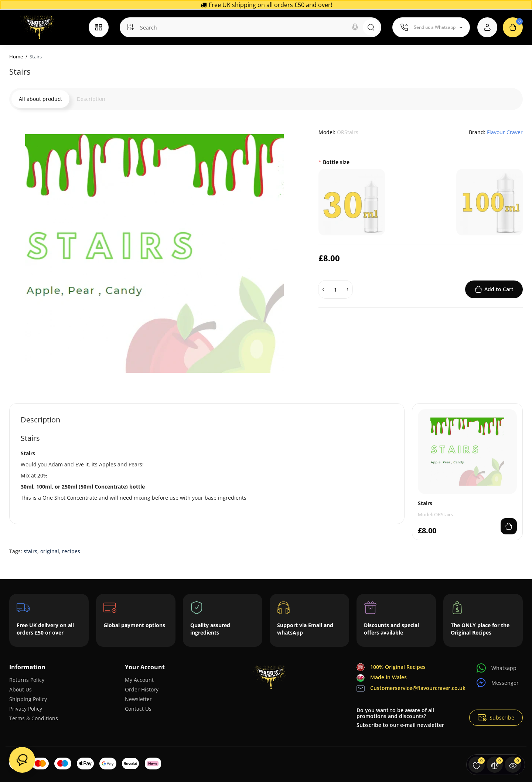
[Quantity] (335, 289)
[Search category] (130, 27)
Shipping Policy (28, 699)
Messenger (498, 683)
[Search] (355, 27)
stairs (30, 551)
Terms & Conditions (34, 718)
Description (91, 99)
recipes (71, 551)
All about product (40, 99)
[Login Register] (487, 27)
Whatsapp (497, 668)
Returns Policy (27, 680)
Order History (142, 689)
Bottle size (336, 162)
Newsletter (138, 699)
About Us (21, 689)
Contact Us (138, 709)
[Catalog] (99, 27)
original (50, 551)
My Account (139, 680)
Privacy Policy (26, 709)
